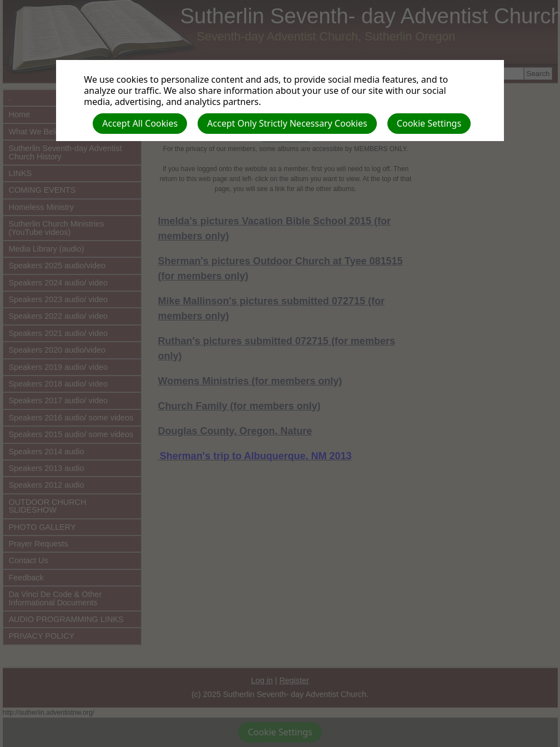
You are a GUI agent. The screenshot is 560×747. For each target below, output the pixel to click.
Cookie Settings (429, 123)
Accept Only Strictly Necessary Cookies (287, 123)
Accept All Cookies (140, 123)
